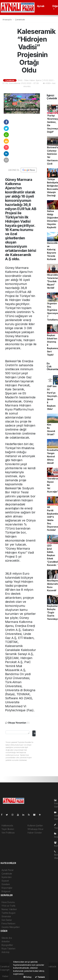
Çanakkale (20, 19)
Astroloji (5, 952)
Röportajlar (7, 888)
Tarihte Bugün (9, 913)
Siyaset (5, 881)
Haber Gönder (35, 833)
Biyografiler (7, 945)
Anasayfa (7, 19)
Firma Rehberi (8, 923)
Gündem (6, 884)
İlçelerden (7, 877)
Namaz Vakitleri (9, 909)
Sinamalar (6, 916)
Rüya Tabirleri (8, 949)
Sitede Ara (7, 938)
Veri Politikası (8, 833)
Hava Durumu (8, 902)
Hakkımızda (7, 825)
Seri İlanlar (7, 920)
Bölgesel (6, 891)
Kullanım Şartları (35, 825)
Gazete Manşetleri (11, 927)
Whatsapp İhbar (35, 829)
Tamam (40, 977)
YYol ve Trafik (8, 906)
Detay (28, 977)
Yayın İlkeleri (8, 829)
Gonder (35, 733)
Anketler (6, 941)
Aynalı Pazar (8, 870)
